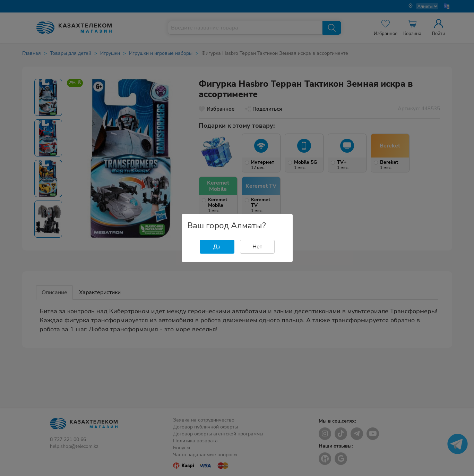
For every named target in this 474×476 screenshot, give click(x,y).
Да (217, 247)
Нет (257, 247)
